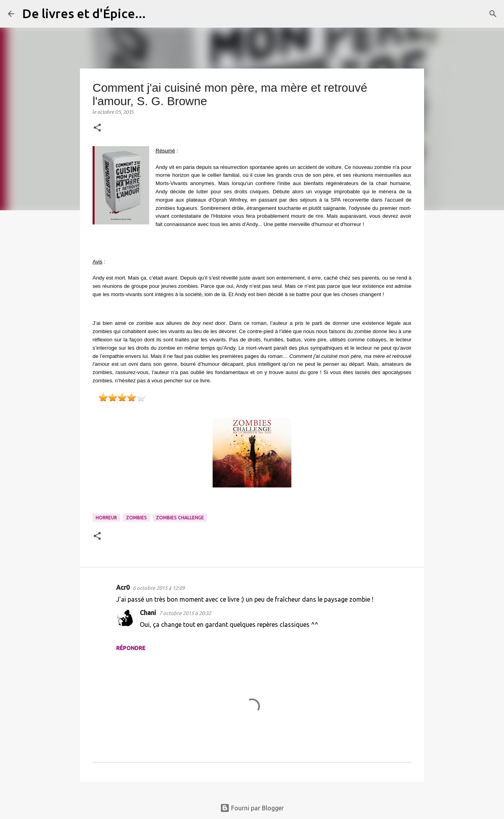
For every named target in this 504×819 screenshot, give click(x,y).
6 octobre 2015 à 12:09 (159, 588)
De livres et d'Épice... (84, 13)
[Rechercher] (157, 14)
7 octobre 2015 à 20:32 (185, 613)
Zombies (136, 518)
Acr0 (123, 587)
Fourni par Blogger (252, 808)
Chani (148, 613)
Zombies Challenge (180, 518)
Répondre (131, 648)
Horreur (106, 518)
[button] (97, 128)
